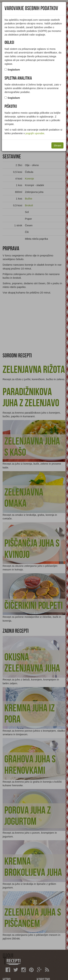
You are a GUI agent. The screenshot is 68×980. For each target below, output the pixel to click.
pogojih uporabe (35, 133)
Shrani (57, 145)
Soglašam (14, 70)
